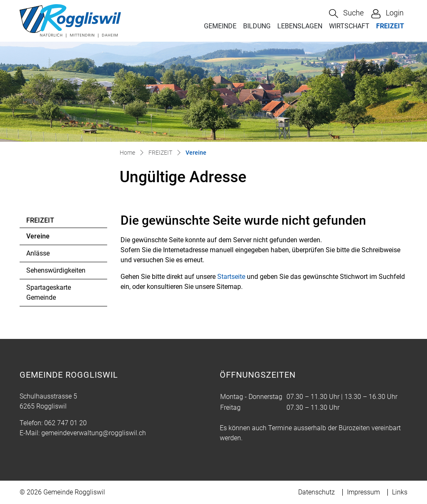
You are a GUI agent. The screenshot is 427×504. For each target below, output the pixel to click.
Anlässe (38, 253)
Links (400, 492)
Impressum (363, 492)
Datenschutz (316, 492)
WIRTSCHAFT (349, 26)
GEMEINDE (220, 26)
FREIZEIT (390, 26)
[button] (346, 14)
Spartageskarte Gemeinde (49, 292)
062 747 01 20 (65, 423)
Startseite (231, 277)
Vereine (49, 238)
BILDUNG (257, 26)
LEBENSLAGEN (300, 26)
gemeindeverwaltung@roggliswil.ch (94, 433)
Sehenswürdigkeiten (56, 270)
